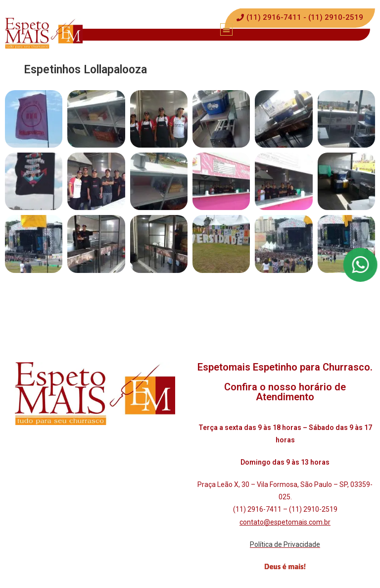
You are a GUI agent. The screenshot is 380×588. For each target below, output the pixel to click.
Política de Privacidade (285, 544)
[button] (226, 29)
